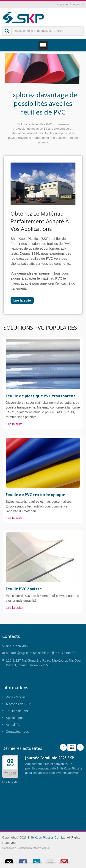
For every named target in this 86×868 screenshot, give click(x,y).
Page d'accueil (16, 697)
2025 (10, 773)
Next (80, 747)
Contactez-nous (17, 732)
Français (75, 4)
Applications (15, 718)
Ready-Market (41, 848)
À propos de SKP (18, 704)
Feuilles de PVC (18, 711)
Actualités (13, 725)
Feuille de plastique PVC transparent (40, 396)
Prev (63, 747)
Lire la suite (22, 300)
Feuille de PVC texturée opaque (35, 495)
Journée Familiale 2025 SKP (50, 758)
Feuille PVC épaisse (24, 589)
